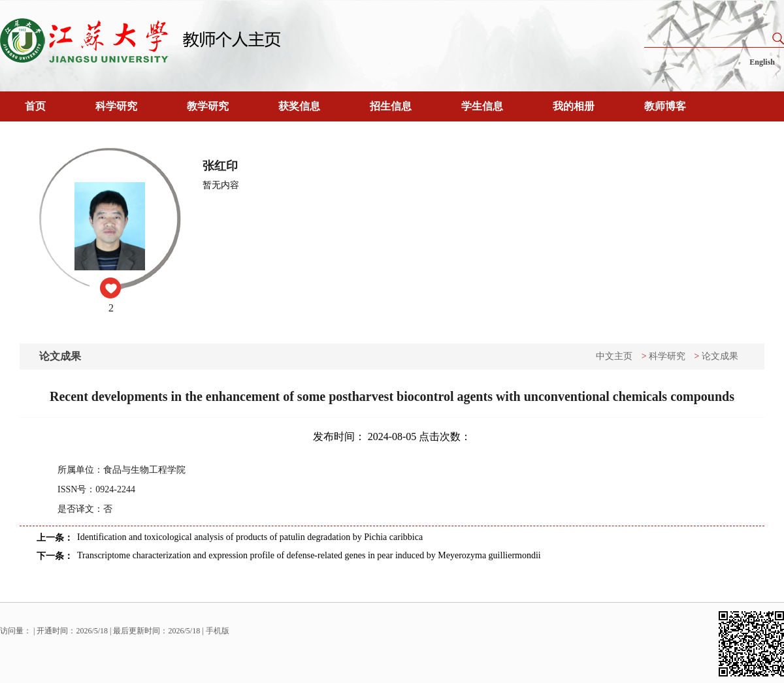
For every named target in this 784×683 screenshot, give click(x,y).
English (762, 62)
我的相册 (574, 106)
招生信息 (391, 106)
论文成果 (720, 356)
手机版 (218, 631)
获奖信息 (299, 106)
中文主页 (614, 356)
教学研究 (208, 106)
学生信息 (482, 106)
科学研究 (116, 106)
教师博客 (665, 106)
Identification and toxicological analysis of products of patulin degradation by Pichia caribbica (250, 537)
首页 (35, 106)
